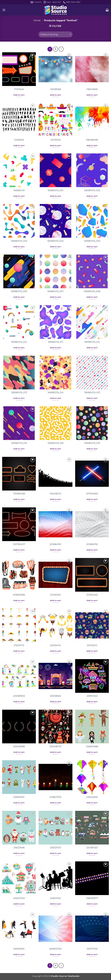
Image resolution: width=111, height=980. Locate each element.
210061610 (55, 595)
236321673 (55, 848)
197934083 (92, 494)
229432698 (19, 747)
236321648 (19, 848)
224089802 (19, 696)
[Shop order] (55, 34)
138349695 (92, 89)
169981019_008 (92, 291)
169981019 (19, 190)
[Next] (61, 49)
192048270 (55, 494)
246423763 (19, 898)
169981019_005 (92, 241)
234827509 (55, 797)
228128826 (55, 696)
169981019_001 (55, 190)
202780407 (19, 544)
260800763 (55, 949)
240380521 (92, 848)
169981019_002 (92, 190)
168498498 (92, 140)
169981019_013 (19, 393)
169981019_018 (55, 443)
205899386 (19, 595)
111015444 (19, 89)
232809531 (19, 797)
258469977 (92, 898)
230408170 (55, 747)
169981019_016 (19, 443)
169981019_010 (19, 342)
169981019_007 (55, 291)
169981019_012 (92, 342)
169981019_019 (92, 443)
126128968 (55, 89)
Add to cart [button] (19, 95)
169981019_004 (55, 241)
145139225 (55, 140)
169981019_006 (19, 291)
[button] (4, 10)
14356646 (19, 140)
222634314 (55, 645)
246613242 (55, 898)
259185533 (19, 949)
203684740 (55, 544)
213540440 (92, 595)
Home (37, 20)
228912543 (92, 696)
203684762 (92, 544)
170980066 (19, 494)
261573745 (92, 949)
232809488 (92, 747)
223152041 (92, 645)
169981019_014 (55, 393)
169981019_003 (19, 241)
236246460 (92, 797)
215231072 (19, 645)
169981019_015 (92, 393)
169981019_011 (55, 342)
